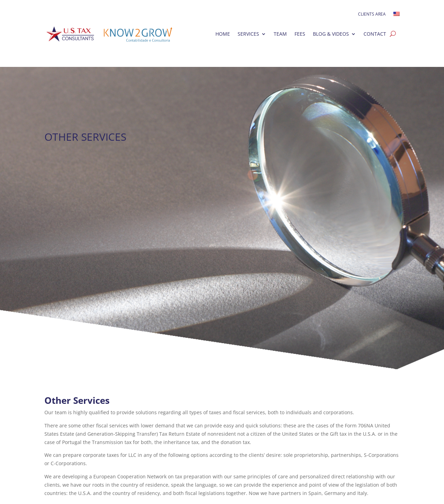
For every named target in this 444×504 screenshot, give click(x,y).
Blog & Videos (331, 34)
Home (223, 34)
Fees (300, 34)
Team (280, 34)
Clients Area (372, 14)
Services (248, 34)
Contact (375, 34)
